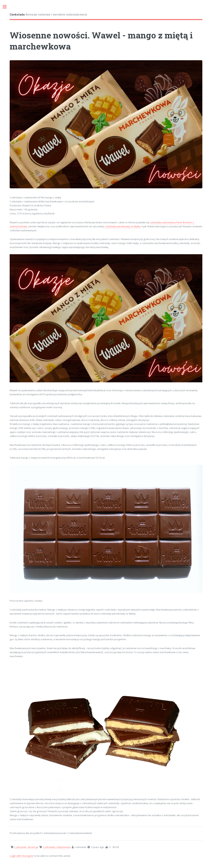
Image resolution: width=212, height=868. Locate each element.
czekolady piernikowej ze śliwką (123, 226)
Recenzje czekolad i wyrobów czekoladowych (48, 14)
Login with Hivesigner (22, 856)
